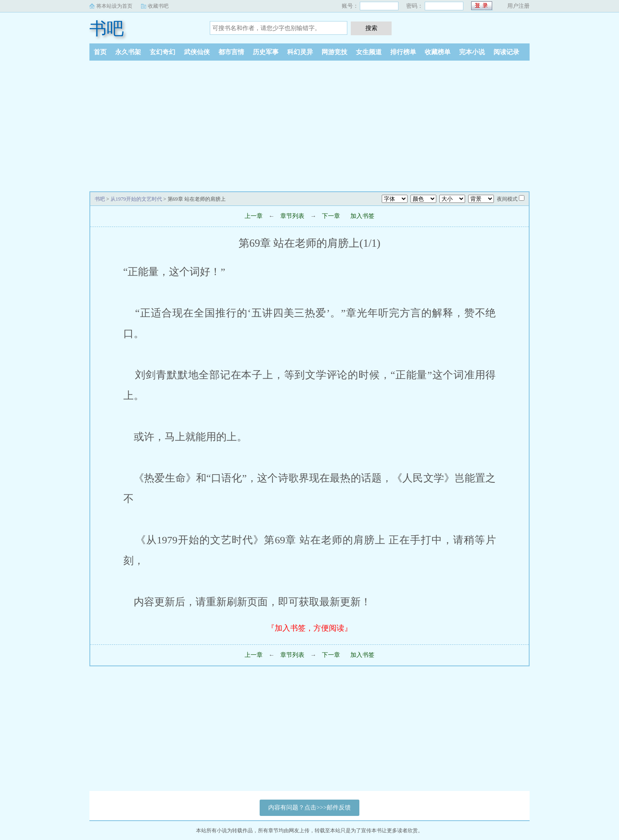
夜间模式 (507, 199)
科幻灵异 (300, 52)
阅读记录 (506, 52)
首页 (100, 52)
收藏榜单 (438, 52)
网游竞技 (334, 52)
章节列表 (292, 216)
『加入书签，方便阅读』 (309, 628)
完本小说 (472, 52)
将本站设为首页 (114, 6)
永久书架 (128, 52)
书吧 (107, 29)
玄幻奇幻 (162, 52)
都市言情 (231, 52)
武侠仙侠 (197, 52)
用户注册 (518, 6)
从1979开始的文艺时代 (136, 199)
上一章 (254, 216)
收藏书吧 (158, 6)
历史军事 (266, 52)
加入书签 (362, 216)
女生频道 (369, 52)
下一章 (331, 216)
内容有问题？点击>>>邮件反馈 (309, 808)
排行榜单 (403, 52)
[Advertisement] (309, 125)
